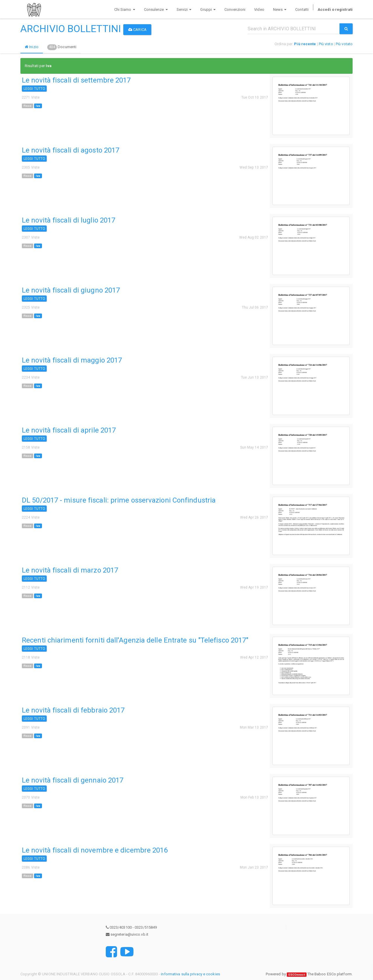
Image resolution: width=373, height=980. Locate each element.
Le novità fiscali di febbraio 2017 (73, 710)
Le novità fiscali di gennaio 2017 (73, 780)
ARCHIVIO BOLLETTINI (71, 29)
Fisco (28, 106)
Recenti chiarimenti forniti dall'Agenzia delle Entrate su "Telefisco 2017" (135, 640)
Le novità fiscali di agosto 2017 (71, 150)
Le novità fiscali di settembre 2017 (76, 80)
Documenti (62, 47)
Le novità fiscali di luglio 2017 (68, 220)
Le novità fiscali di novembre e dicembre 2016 (95, 850)
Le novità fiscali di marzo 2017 (70, 570)
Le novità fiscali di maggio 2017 (72, 360)
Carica (137, 30)
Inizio (32, 47)
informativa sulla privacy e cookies (190, 974)
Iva (38, 106)
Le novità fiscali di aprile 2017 (69, 430)
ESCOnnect (297, 974)
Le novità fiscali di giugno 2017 (71, 290)
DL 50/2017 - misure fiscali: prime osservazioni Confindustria (119, 500)
